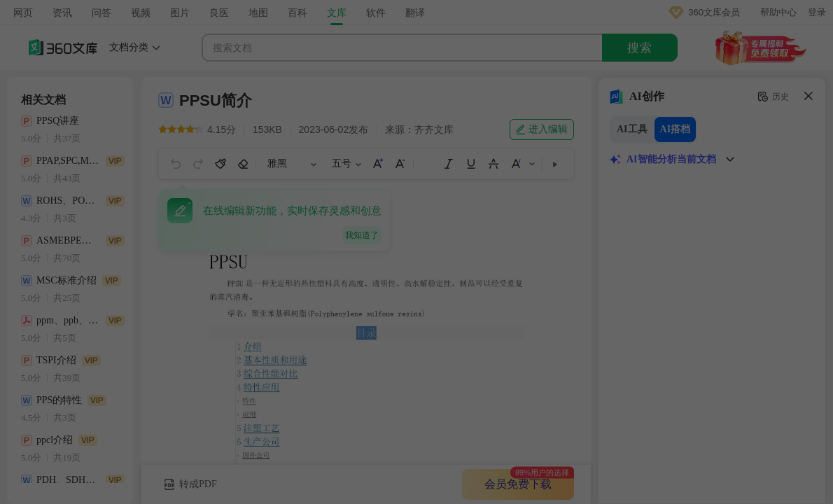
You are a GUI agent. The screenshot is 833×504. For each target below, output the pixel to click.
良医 (219, 13)
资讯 (62, 13)
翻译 (415, 13)
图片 (180, 13)
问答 (101, 13)
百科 (297, 13)
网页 (23, 13)
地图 (258, 13)
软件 (376, 13)
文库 (337, 13)
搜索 (640, 48)
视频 (141, 13)
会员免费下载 (518, 484)
